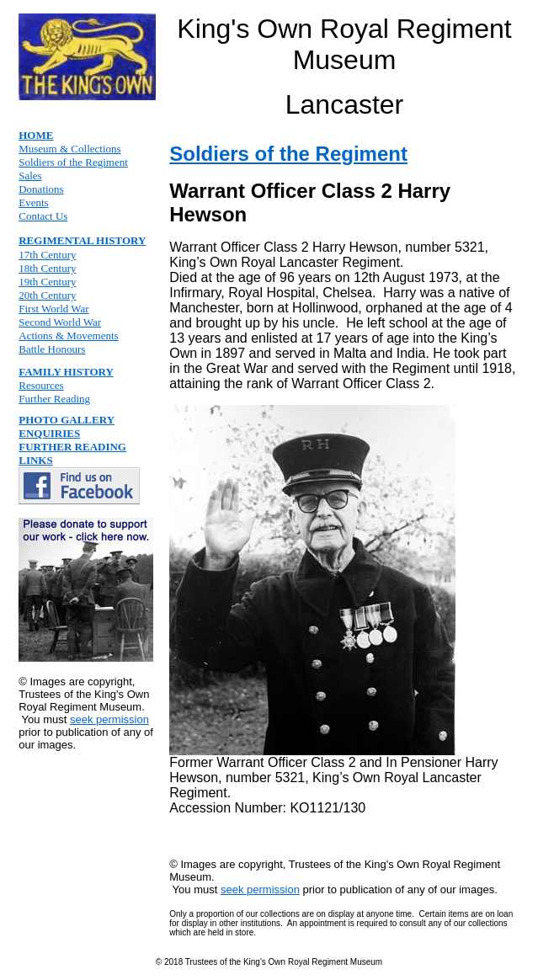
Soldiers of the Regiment (73, 162)
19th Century (47, 282)
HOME (36, 135)
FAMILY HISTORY (66, 372)
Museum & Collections (69, 149)
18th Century (47, 268)
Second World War (60, 322)
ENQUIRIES (49, 433)
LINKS (35, 460)
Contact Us (43, 216)
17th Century (47, 255)
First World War (53, 309)
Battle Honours (52, 349)
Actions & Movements (68, 336)
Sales (30, 176)
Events (33, 202)
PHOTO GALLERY (67, 420)
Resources (41, 385)
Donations (41, 189)
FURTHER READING (72, 447)
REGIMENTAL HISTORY (82, 240)
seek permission (109, 719)
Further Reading (54, 399)
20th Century (47, 295)
